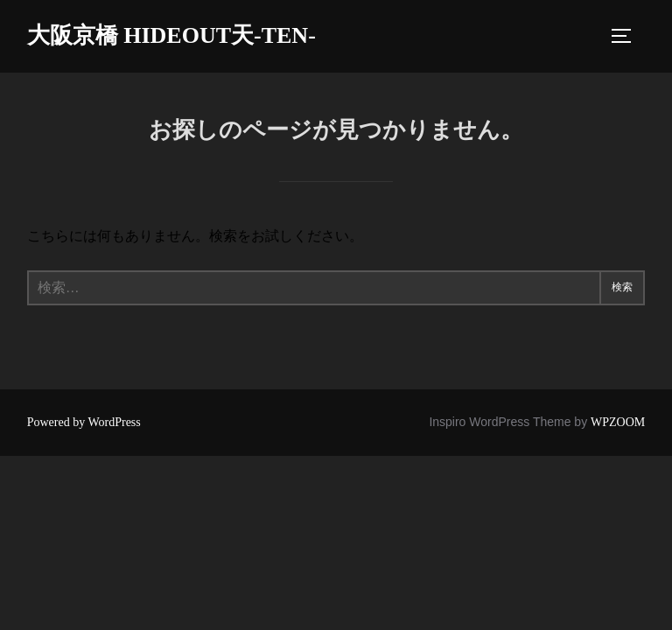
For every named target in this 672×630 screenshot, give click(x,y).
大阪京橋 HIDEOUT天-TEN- (171, 35)
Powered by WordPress (84, 422)
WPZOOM (618, 422)
